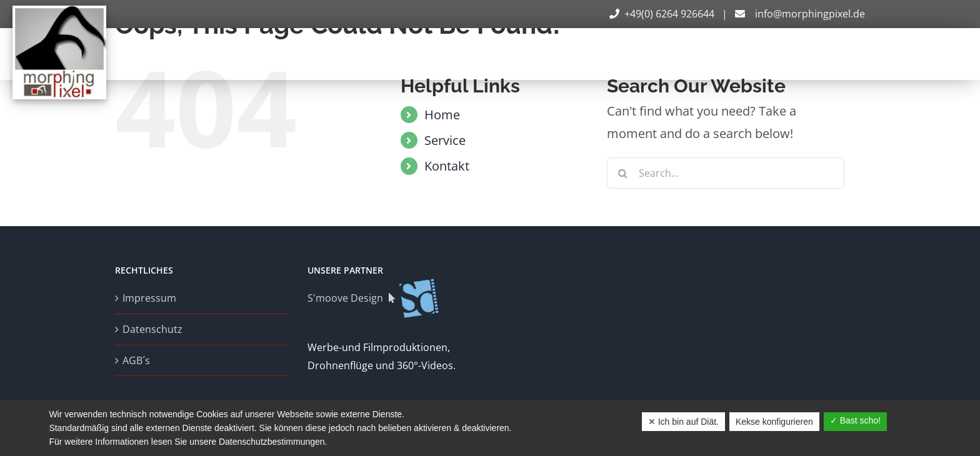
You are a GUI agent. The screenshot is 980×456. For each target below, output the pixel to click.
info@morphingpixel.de (799, 14)
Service (445, 140)
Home (442, 115)
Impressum (149, 298)
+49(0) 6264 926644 (663, 14)
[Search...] (726, 173)
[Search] (622, 173)
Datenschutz (152, 329)
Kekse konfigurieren (774, 422)
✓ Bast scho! (855, 420)
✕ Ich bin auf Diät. (683, 422)
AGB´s (136, 360)
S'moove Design (374, 298)
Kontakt (447, 166)
